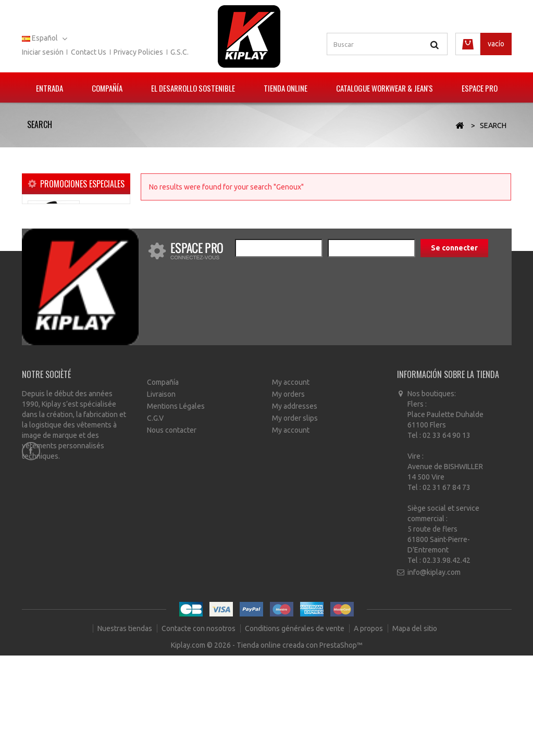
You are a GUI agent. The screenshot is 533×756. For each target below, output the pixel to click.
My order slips (295, 517)
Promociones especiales (82, 184)
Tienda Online (286, 88)
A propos (369, 730)
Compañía (107, 88)
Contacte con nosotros (199, 730)
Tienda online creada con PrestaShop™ (300, 746)
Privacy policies (138, 52)
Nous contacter (172, 529)
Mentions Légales (176, 505)
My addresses (295, 505)
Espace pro (480, 88)
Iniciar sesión (43, 52)
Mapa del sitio (415, 730)
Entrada (49, 88)
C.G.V (155, 517)
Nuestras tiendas (126, 730)
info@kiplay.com (434, 672)
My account (291, 481)
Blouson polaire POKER (101, 223)
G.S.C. (179, 52)
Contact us (89, 52)
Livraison (161, 493)
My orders (288, 493)
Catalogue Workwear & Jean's (385, 88)
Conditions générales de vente (295, 730)
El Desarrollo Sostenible (193, 88)
